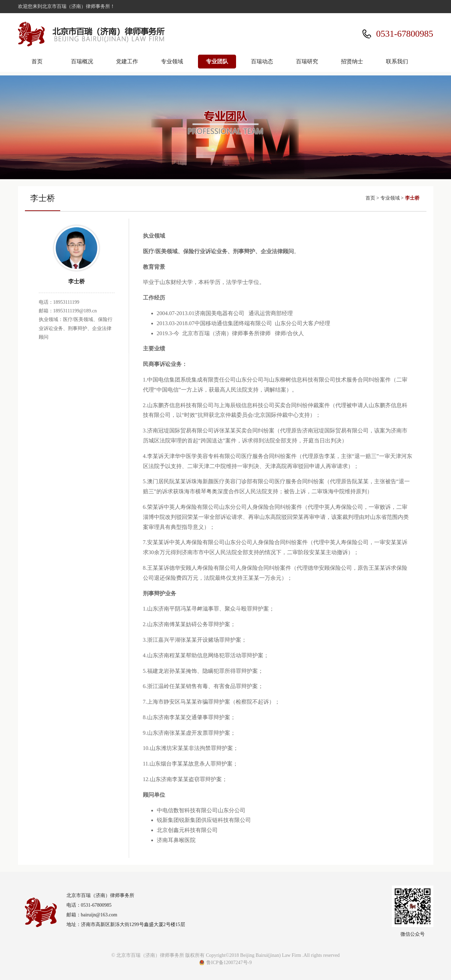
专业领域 (172, 61)
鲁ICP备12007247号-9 (229, 963)
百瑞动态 (262, 61)
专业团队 (217, 61)
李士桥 (412, 198)
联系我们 (397, 61)
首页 (37, 61)
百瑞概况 (82, 61)
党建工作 (127, 61)
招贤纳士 (352, 61)
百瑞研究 (307, 61)
